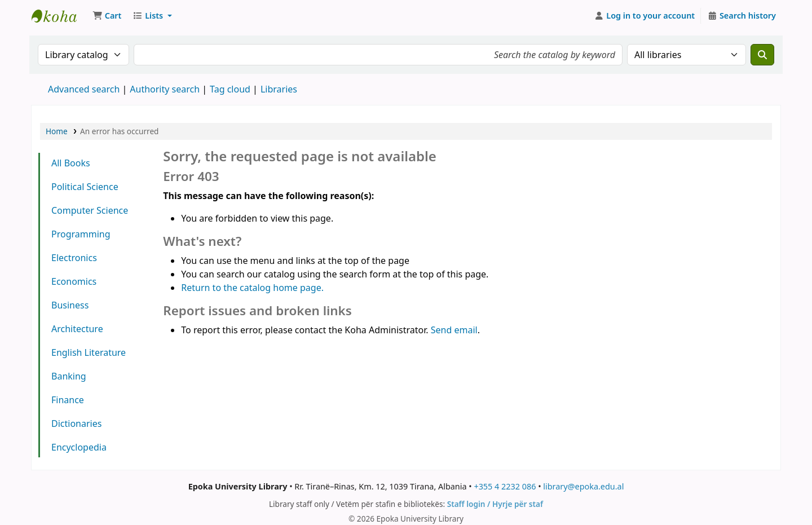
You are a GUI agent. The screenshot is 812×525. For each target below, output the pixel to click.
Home (57, 131)
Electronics (74, 258)
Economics (74, 281)
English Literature (89, 352)
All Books (71, 163)
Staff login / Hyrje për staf (495, 504)
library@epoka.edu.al (583, 486)
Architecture (77, 329)
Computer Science (90, 210)
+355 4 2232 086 (505, 486)
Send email (454, 330)
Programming (81, 234)
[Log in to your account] (645, 16)
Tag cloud (230, 89)
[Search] (762, 55)
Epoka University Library (60, 16)
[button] (107, 16)
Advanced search (84, 89)
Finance (68, 400)
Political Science (85, 187)
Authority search (165, 89)
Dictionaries (76, 423)
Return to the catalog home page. (252, 288)
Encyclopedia (79, 447)
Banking (69, 376)
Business (70, 305)
